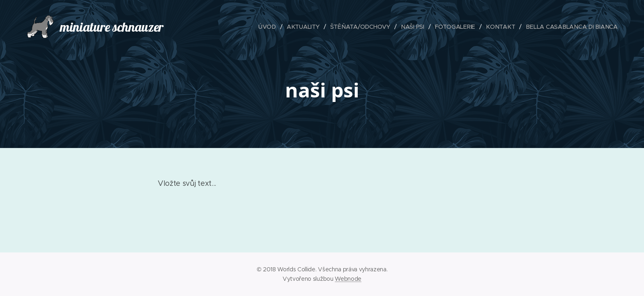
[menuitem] (269, 27)
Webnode (348, 279)
